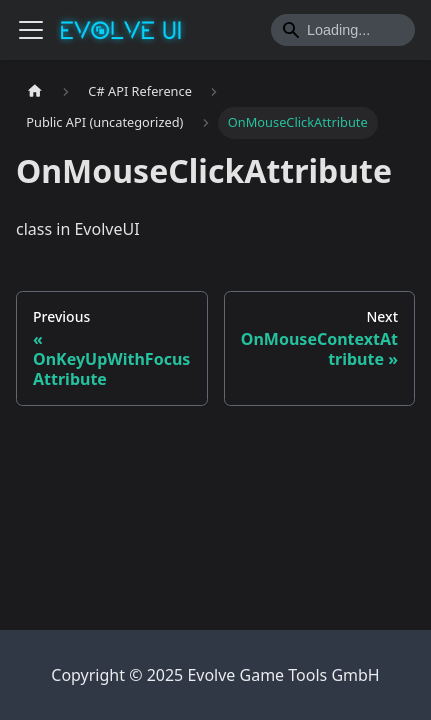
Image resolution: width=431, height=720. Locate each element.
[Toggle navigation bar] (31, 30)
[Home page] (35, 91)
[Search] (343, 30)
